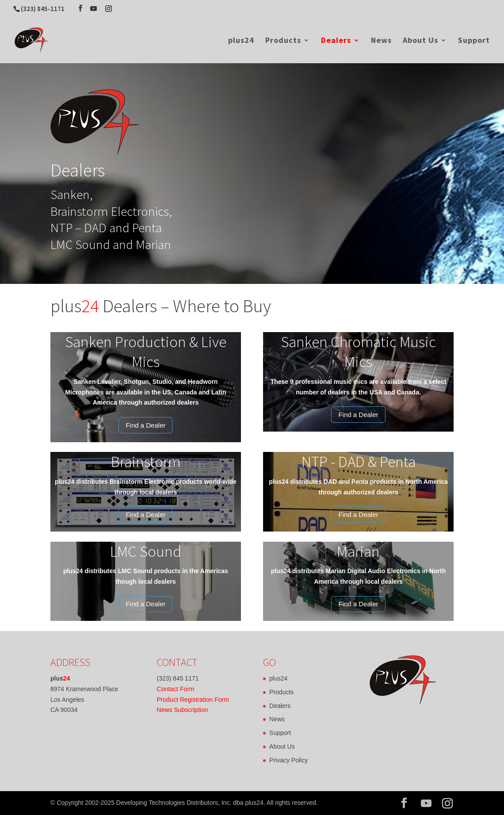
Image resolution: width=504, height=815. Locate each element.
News (381, 41)
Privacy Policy (288, 760)
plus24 (241, 41)
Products (283, 41)
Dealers (336, 41)
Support (474, 41)
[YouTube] (94, 9)
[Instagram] (109, 9)
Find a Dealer (145, 425)
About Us (420, 41)
